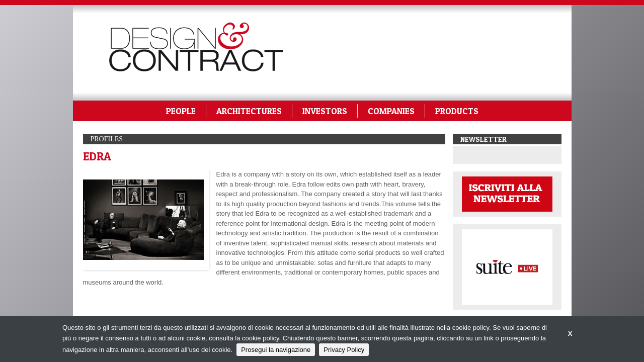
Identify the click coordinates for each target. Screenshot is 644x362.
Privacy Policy (344, 350)
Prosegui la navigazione (276, 350)
